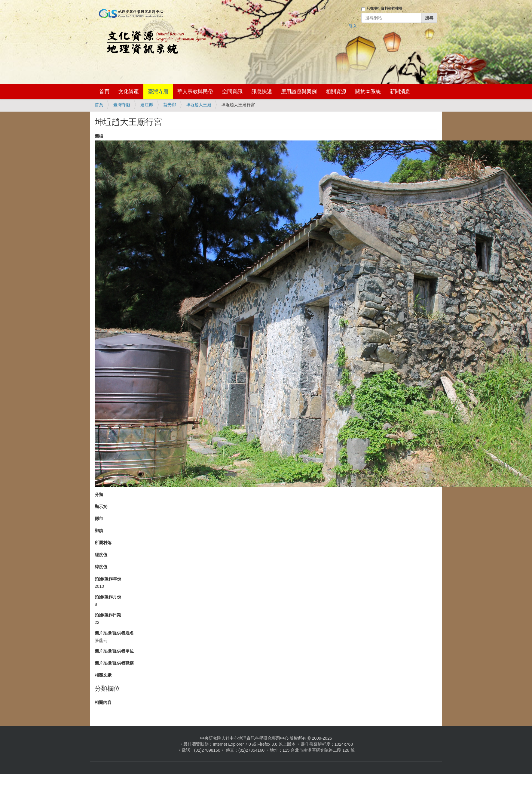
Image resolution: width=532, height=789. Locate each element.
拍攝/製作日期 (108, 615)
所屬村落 (103, 543)
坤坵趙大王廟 (199, 105)
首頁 (104, 92)
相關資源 (336, 92)
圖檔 (99, 136)
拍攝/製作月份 (108, 597)
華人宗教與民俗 (195, 92)
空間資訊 (232, 92)
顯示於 (101, 507)
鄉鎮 (99, 531)
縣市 (99, 519)
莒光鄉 (170, 105)
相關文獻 (103, 675)
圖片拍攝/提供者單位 (114, 651)
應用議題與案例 (299, 92)
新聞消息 (400, 92)
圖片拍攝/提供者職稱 (114, 663)
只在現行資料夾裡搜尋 (384, 8)
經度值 (101, 555)
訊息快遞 (262, 92)
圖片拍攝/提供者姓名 (114, 633)
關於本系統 (368, 92)
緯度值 (101, 567)
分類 (99, 495)
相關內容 (103, 702)
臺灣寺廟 (158, 92)
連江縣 (147, 105)
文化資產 (129, 92)
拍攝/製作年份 (108, 579)
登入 (353, 26)
